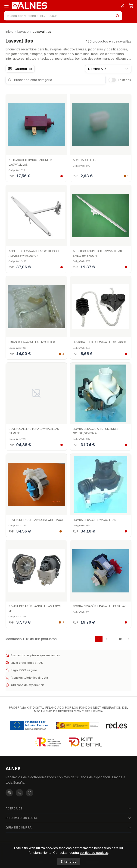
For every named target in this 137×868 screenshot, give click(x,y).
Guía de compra (68, 828)
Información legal (68, 818)
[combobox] (108, 69)
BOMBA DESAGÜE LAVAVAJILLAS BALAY (99, 606)
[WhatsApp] (30, 793)
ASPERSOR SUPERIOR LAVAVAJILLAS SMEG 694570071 (97, 253)
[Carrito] (131, 6)
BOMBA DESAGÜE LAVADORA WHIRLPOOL (36, 520)
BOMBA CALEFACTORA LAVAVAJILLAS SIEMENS (34, 431)
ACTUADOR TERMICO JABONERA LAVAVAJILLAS (31, 162)
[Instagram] (19, 793)
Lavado (23, 32)
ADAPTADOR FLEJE (86, 160)
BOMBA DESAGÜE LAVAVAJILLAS (95, 520)
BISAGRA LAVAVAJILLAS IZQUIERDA (32, 342)
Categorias (20, 69)
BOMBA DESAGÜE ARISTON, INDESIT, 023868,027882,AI (97, 431)
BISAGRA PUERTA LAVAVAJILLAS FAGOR (100, 342)
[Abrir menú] (6, 6)
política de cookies (94, 853)
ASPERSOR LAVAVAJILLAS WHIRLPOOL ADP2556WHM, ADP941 (34, 253)
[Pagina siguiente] (128, 639)
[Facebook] (9, 793)
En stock (125, 80)
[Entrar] (123, 6)
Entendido (69, 861)
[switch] (112, 80)
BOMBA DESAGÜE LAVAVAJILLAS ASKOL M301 (35, 609)
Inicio (9, 32)
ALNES (13, 769)
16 (120, 639)
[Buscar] (118, 16)
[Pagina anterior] (91, 639)
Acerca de (68, 809)
